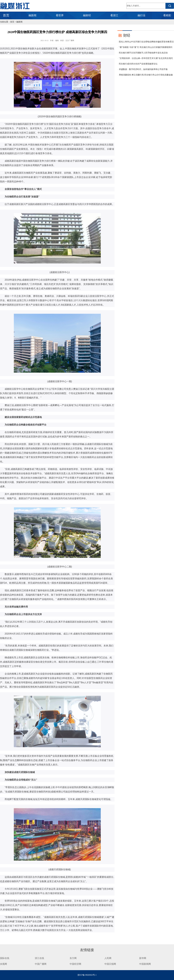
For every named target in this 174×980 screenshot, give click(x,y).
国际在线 (5, 958)
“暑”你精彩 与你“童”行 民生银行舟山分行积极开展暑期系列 (146, 47)
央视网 (3, 964)
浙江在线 (39, 958)
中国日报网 (110, 964)
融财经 (87, 15)
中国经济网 (75, 964)
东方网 (73, 958)
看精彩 (167, 15)
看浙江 (114, 15)
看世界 (60, 15)
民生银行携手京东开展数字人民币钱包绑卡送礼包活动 (143, 53)
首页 (6, 15)
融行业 (142, 15)
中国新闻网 (145, 964)
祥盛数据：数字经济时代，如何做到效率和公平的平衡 (143, 69)
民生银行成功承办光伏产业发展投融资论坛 (138, 64)
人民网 (108, 958)
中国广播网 (41, 964)
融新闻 (32, 15)
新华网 (143, 958)
